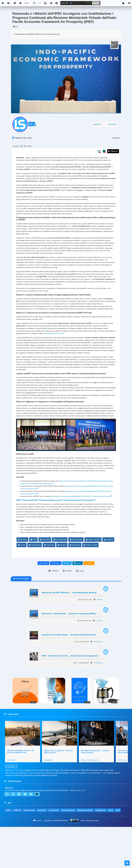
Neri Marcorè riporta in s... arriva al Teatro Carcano (95, 791)
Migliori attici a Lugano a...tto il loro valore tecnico (58, 791)
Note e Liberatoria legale (90, 862)
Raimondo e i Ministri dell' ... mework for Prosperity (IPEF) (69, 653)
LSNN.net (17, 851)
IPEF (33, 578)
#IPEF (19, 537)
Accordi (21, 584)
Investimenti (75, 584)
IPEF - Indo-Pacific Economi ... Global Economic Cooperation (70, 695)
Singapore (108, 578)
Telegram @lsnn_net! (78, 831)
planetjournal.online (85, 851)
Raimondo (22, 578)
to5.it (118, 851)
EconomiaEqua (76, 578)
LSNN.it (8, 851)
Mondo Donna (98, 681)
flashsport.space (68, 851)
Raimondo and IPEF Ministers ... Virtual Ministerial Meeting (69, 632)
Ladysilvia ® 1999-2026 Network (56, 862)
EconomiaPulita (60, 578)
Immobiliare (11, 800)
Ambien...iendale (90, 584)
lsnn (32, 125)
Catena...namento (93, 578)
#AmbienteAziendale (76, 537)
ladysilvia (97, 125)
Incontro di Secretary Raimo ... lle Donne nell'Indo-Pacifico (69, 674)
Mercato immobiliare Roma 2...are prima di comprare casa (21, 791)
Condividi (43, 602)
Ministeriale (45, 578)
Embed (89, 602)
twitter (67, 602)
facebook (56, 602)
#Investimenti (93, 537)
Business (100, 639)
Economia (113, 125)
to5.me (111, 851)
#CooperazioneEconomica (52, 537)
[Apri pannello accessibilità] (15, 3)
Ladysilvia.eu (54, 851)
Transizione (49, 584)
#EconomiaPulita (31, 537)
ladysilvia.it (42, 851)
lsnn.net (37, 862)
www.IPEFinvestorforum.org (76, 354)
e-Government (98, 702)
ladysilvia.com (29, 851)
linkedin (78, 602)
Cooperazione (34, 584)
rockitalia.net (101, 851)
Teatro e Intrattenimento (90, 800)
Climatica (62, 584)
